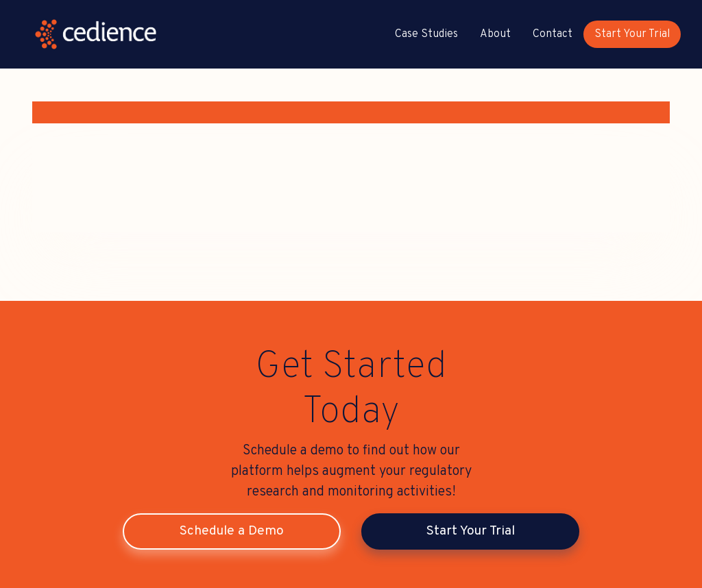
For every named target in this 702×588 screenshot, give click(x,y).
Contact (553, 34)
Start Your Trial (632, 34)
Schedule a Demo (231, 531)
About (495, 34)
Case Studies (426, 34)
